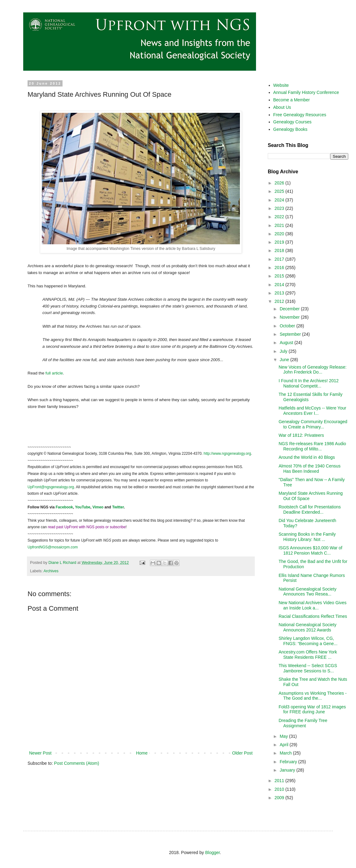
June (285, 360)
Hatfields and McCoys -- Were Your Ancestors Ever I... (312, 411)
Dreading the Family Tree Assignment (303, 723)
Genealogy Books (291, 129)
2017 (280, 259)
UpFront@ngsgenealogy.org (51, 487)
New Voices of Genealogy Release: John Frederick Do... (313, 370)
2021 (280, 225)
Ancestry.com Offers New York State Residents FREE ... (308, 655)
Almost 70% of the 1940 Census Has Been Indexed (310, 469)
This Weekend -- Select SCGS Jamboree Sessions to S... (308, 668)
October (288, 326)
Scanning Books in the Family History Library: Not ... (307, 537)
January (288, 770)
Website (281, 85)
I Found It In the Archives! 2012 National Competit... (309, 383)
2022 (280, 217)
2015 (280, 276)
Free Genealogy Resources (300, 115)
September (291, 334)
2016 (280, 268)
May (284, 736)
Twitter (118, 507)
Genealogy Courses (293, 122)
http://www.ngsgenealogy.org (227, 454)
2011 (280, 781)
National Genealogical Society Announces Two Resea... (308, 592)
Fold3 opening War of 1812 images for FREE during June (312, 709)
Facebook (64, 507)
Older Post (242, 753)
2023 (280, 208)
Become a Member (292, 100)
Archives (51, 571)
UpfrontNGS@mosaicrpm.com (53, 547)
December (290, 309)
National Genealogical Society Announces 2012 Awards (308, 627)
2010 (280, 789)
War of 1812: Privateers (301, 435)
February (289, 762)
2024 (280, 200)
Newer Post (40, 753)
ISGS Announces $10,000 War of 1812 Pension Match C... (310, 550)
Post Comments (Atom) (77, 763)
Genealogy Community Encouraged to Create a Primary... (313, 424)
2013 (280, 293)
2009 (280, 798)
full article (54, 373)
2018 (280, 250)
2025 (280, 191)
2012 (280, 301)
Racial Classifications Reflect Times (313, 616)
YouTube (83, 507)
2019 (280, 242)
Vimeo (98, 507)
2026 (280, 183)
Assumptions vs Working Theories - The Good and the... (313, 696)
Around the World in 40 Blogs (307, 457)
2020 (280, 234)
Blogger (213, 852)
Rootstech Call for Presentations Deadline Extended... (310, 509)
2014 (280, 285)
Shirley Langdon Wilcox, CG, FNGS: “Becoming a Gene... (308, 641)
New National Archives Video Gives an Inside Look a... (313, 605)
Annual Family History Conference (306, 92)
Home (142, 753)
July (284, 351)
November (290, 317)
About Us (282, 107)
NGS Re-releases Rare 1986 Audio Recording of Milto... (312, 446)
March (286, 753)
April (284, 745)
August (287, 343)
